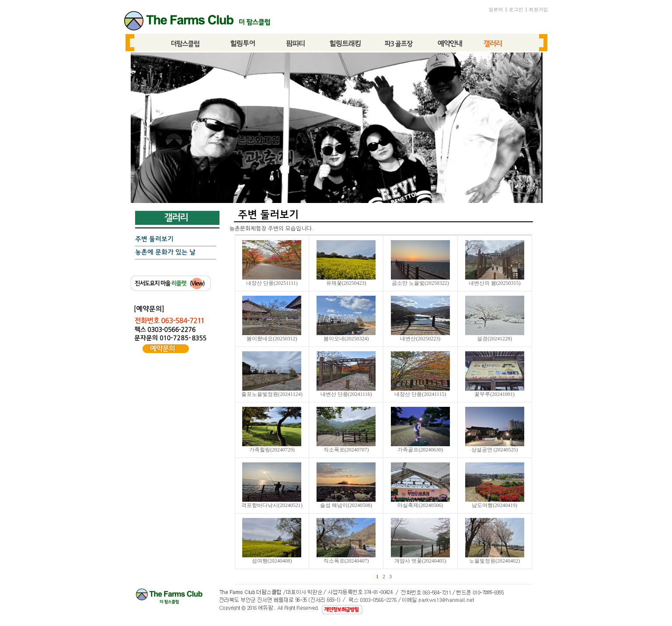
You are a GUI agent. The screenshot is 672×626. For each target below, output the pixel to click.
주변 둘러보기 (154, 239)
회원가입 (539, 9)
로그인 (516, 9)
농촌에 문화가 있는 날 (165, 252)
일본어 (496, 9)
